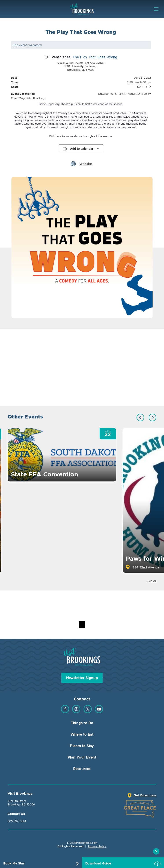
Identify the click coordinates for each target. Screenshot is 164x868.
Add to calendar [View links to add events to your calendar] (82, 149)
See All (152, 581)
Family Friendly (127, 94)
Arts (29, 98)
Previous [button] (140, 417)
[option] (82, 248)
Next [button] (152, 417)
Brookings (40, 98)
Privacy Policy (97, 846)
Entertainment (107, 94)
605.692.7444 (17, 821)
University (144, 94)
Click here (55, 136)
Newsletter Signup (82, 678)
